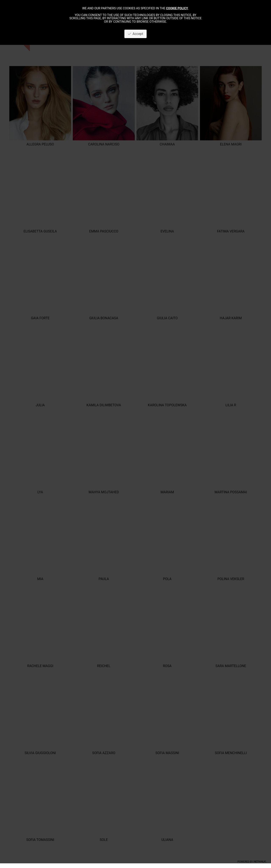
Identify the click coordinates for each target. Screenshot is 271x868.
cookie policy (177, 8)
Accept (136, 34)
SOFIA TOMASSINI (40, 840)
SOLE (104, 840)
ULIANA (167, 840)
